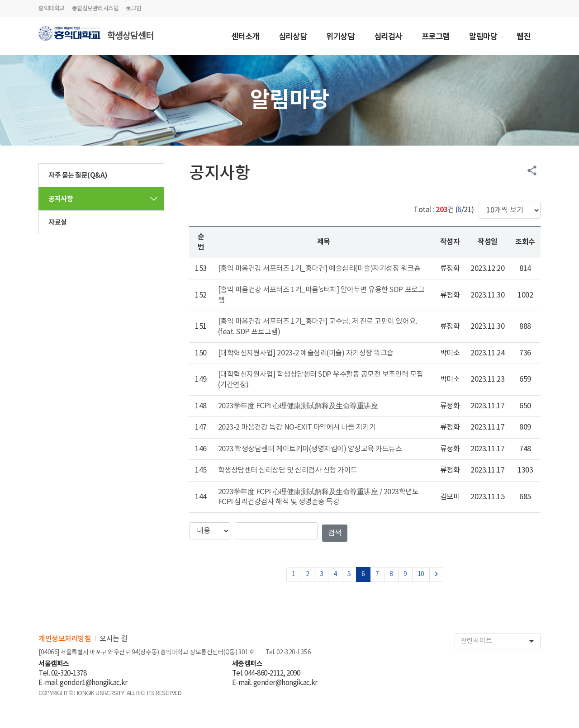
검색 (335, 533)
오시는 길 (114, 639)
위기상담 (340, 37)
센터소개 (245, 37)
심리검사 (388, 37)
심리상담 (293, 37)
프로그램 (436, 37)
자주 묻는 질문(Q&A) (78, 175)
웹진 (524, 37)
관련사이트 (500, 641)
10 (421, 574)
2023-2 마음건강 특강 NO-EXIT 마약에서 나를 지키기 (297, 427)
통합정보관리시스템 (95, 9)
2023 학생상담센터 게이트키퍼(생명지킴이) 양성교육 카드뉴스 (310, 449)
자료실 (58, 222)
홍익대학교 (52, 9)
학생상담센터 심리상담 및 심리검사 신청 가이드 (288, 470)
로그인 (134, 9)
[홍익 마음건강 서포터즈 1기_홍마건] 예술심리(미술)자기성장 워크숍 (319, 269)
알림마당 (483, 37)
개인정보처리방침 (65, 639)
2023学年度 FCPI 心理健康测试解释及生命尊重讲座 (298, 406)
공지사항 (61, 199)
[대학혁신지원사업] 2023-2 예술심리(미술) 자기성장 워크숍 (306, 353)
